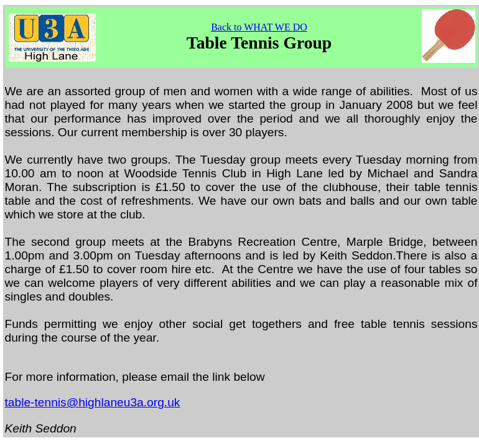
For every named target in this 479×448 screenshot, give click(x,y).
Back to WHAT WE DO (259, 27)
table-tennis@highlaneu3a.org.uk (93, 402)
